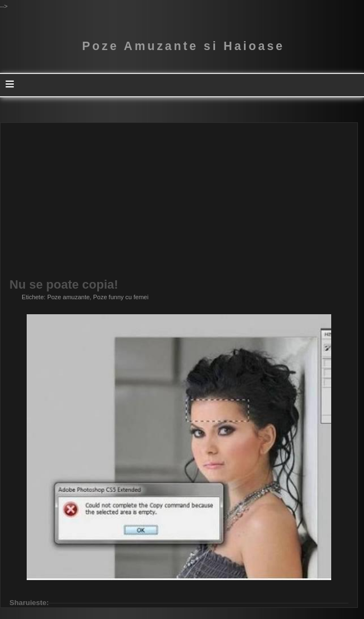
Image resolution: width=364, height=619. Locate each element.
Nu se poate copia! (64, 285)
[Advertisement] (179, 201)
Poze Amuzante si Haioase (183, 46)
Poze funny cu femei (121, 297)
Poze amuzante (68, 297)
